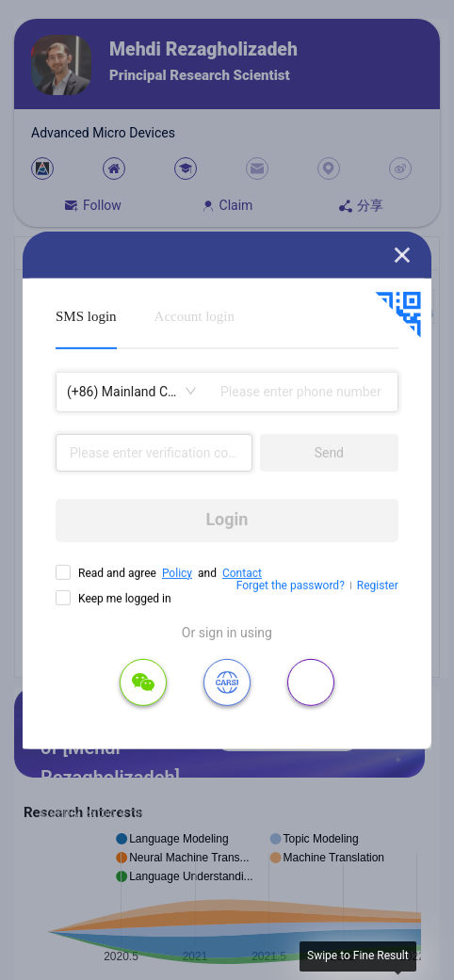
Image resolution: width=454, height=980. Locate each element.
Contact (242, 572)
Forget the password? (291, 586)
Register (378, 586)
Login (227, 519)
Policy (177, 572)
